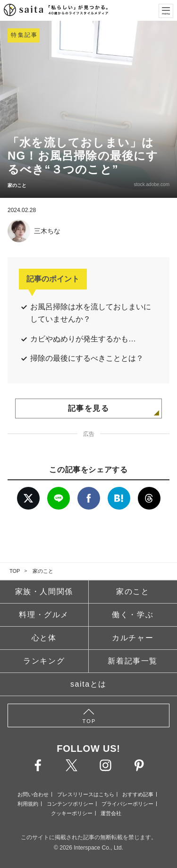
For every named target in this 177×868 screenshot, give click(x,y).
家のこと (43, 571)
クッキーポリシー (72, 813)
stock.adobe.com (152, 184)
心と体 (44, 638)
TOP (15, 571)
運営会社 (111, 813)
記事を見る (89, 408)
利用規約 (28, 804)
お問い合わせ (33, 794)
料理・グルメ (44, 615)
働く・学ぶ (133, 615)
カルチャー (133, 638)
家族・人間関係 (44, 591)
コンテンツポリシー (70, 804)
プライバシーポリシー (127, 804)
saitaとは (88, 684)
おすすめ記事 (138, 794)
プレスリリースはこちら (86, 794)
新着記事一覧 (133, 661)
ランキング (44, 661)
